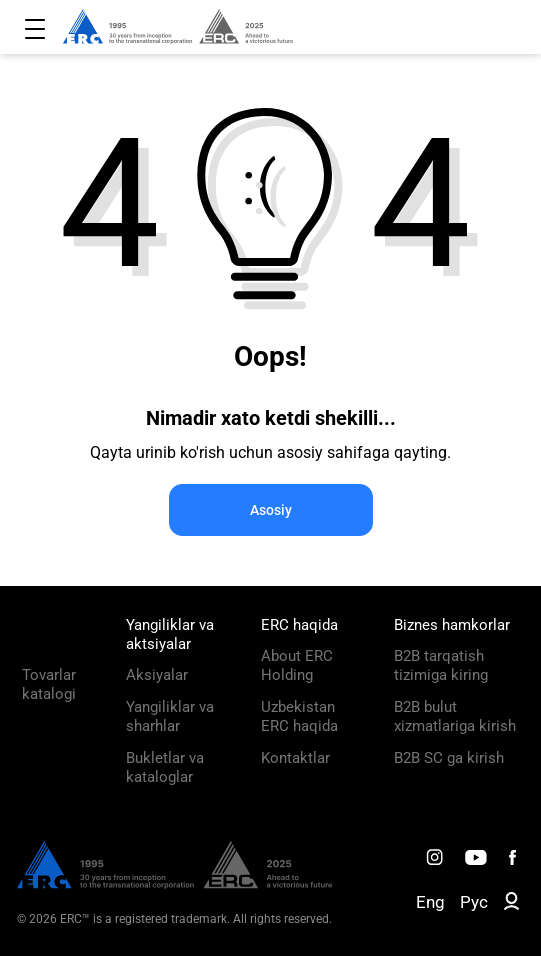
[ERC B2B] (511, 905)
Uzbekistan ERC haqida (299, 716)
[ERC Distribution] (174, 884)
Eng (430, 902)
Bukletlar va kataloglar (165, 767)
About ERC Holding (297, 665)
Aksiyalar (157, 675)
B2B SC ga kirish (449, 758)
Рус (474, 902)
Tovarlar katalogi (49, 684)
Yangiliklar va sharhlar (170, 716)
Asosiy (271, 510)
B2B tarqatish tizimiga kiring (441, 665)
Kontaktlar (295, 758)
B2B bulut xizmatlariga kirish (455, 716)
